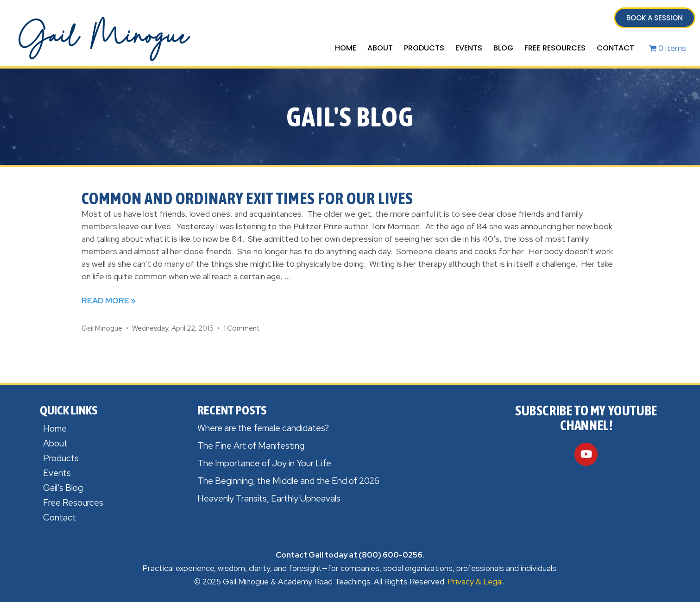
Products (424, 48)
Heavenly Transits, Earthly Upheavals (269, 499)
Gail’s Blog (63, 488)
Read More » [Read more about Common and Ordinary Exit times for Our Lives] (109, 301)
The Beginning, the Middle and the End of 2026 (288, 481)
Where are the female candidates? (263, 428)
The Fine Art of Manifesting (251, 446)
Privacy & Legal (475, 582)
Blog (503, 48)
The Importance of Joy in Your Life (264, 463)
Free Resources (555, 48)
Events (469, 48)
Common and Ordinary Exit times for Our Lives (247, 198)
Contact (615, 48)
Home (346, 48)
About (380, 48)
